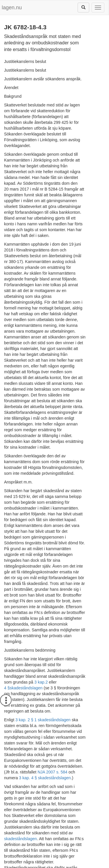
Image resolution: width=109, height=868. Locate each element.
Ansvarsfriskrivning (48, 859)
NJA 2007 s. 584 (79, 644)
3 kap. (78, 572)
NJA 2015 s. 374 (86, 789)
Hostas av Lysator (55, 865)
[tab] (54, 824)
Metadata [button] (17, 823)
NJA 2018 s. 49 (57, 795)
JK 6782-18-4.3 (52, 847)
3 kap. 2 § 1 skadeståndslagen (43, 604)
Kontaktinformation (85, 859)
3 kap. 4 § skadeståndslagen (45, 650)
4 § (7, 578)
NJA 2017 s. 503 (19, 795)
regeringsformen (19, 784)
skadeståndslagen (26, 578)
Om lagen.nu (16, 859)
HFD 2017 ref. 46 (21, 755)
